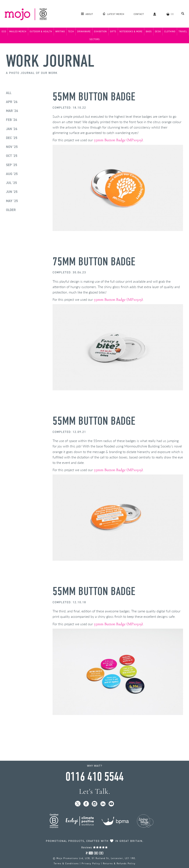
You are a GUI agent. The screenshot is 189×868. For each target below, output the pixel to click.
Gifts (113, 32)
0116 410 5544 (94, 777)
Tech (71, 32)
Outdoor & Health (41, 32)
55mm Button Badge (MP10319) (118, 140)
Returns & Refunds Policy (119, 864)
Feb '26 (12, 120)
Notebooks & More (131, 32)
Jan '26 (12, 129)
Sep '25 (12, 165)
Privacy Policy (91, 864)
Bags (149, 32)
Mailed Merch (18, 32)
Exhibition (100, 32)
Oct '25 (12, 156)
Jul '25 (11, 183)
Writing (60, 32)
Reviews (95, 847)
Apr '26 (12, 102)
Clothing (170, 32)
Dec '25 (12, 138)
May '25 (12, 201)
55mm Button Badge (94, 97)
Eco (4, 32)
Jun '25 (12, 192)
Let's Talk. (95, 791)
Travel (183, 32)
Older (11, 210)
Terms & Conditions (66, 864)
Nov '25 (12, 147)
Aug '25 (12, 174)
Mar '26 (12, 111)
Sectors (95, 39)
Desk (158, 32)
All (9, 93)
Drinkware (84, 32)
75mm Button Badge (94, 262)
